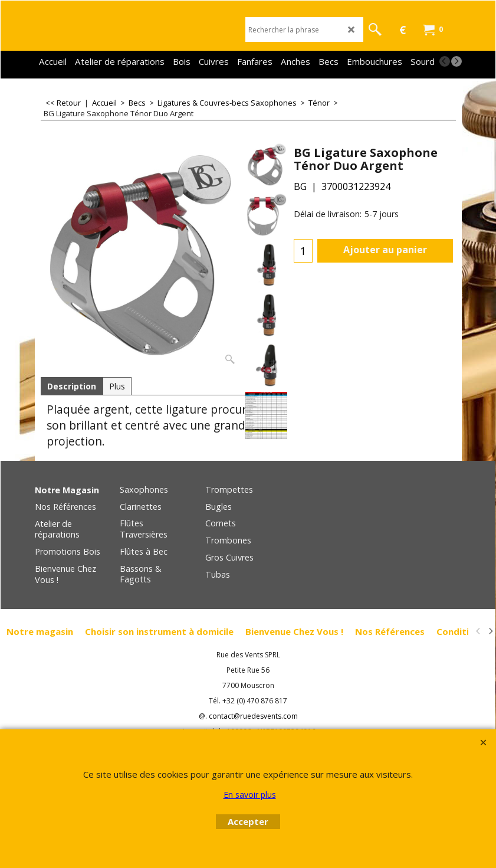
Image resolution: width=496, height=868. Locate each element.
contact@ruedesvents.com (253, 716)
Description (72, 386)
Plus (117, 386)
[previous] (445, 61)
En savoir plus (250, 795)
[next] (456, 61)
